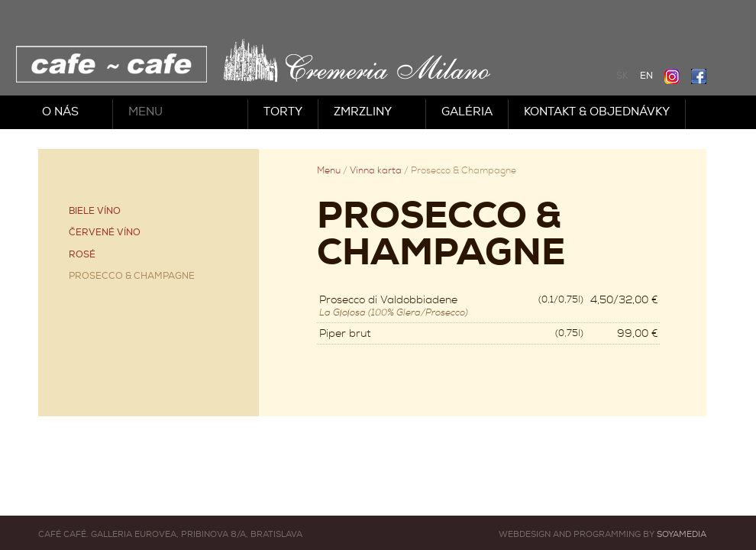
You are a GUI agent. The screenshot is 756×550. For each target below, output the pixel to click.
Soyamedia (682, 534)
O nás (60, 112)
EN (646, 76)
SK (622, 76)
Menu (145, 112)
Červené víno (105, 233)
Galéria (467, 112)
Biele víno (95, 211)
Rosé (82, 255)
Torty (283, 112)
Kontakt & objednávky (597, 112)
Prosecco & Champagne (132, 276)
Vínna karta (376, 171)
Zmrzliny (363, 112)
